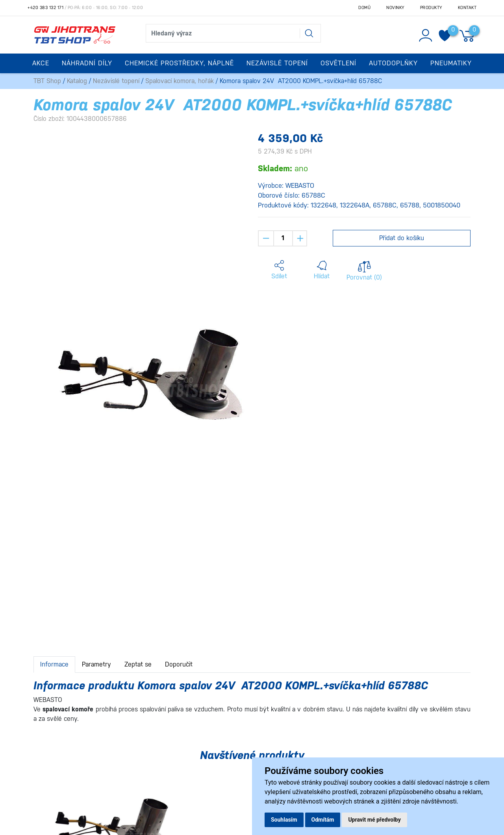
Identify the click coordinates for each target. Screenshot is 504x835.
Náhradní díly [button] (87, 63)
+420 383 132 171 (45, 8)
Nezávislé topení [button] (277, 63)
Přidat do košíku (402, 238)
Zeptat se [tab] (138, 664)
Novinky (395, 8)
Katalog (77, 81)
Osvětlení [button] (338, 63)
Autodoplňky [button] (393, 63)
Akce (41, 63)
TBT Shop (47, 81)
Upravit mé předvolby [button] (374, 820)
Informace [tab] (54, 664)
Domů (364, 8)
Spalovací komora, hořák (180, 81)
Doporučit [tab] (179, 664)
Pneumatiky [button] (451, 63)
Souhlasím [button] (284, 820)
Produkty (431, 8)
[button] (279, 270)
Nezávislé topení (116, 81)
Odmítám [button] (323, 820)
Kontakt (467, 8)
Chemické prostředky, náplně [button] (179, 63)
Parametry (96, 664)
